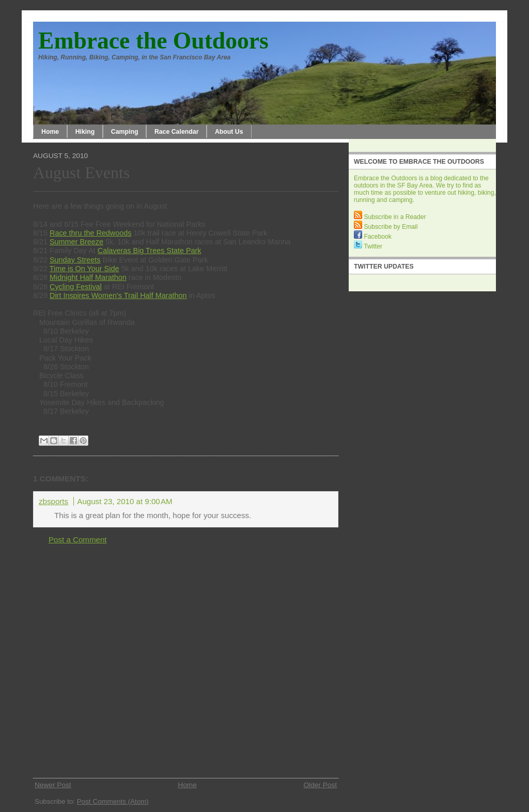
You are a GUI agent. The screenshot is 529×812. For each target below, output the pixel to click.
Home (50, 132)
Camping (125, 132)
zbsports (53, 501)
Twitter (368, 246)
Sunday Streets (75, 260)
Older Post (320, 785)
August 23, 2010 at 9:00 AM (125, 501)
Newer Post (53, 785)
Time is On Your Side (84, 269)
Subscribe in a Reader (390, 217)
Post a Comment (78, 540)
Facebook (373, 237)
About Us (229, 132)
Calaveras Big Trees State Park (150, 251)
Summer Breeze (76, 242)
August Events (81, 173)
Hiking (85, 132)
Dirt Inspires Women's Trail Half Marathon (118, 295)
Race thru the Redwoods (90, 233)
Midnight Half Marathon (88, 277)
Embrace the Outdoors (153, 41)
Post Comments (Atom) (113, 801)
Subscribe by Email (386, 227)
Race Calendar (177, 132)
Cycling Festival (76, 287)
